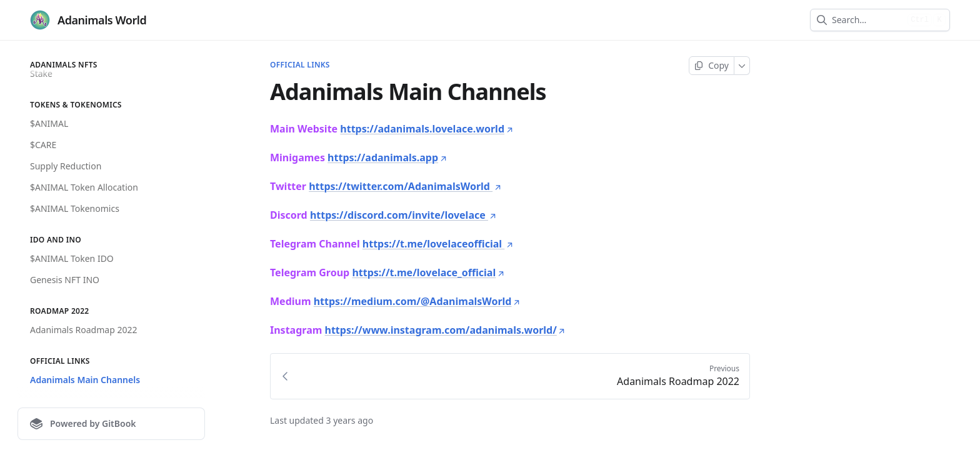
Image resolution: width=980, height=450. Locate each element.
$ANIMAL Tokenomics (75, 208)
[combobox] (867, 20)
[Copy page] (712, 66)
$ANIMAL (49, 123)
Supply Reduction (66, 166)
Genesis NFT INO (65, 280)
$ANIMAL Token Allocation (84, 187)
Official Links (300, 65)
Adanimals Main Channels (85, 380)
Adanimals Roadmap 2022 (83, 330)
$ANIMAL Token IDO (72, 258)
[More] (742, 66)
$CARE (43, 145)
